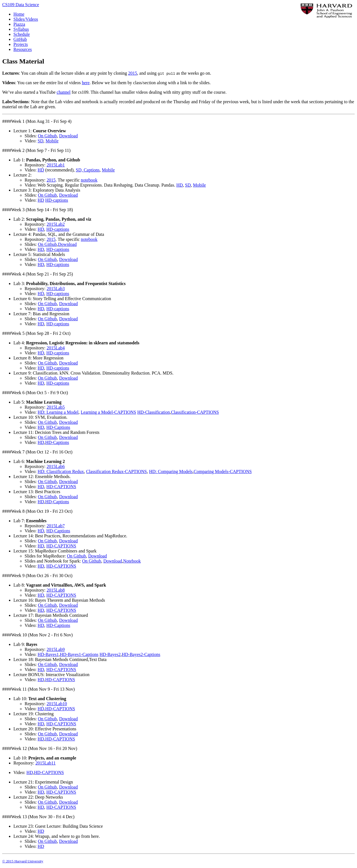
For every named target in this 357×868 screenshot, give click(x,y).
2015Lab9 (56, 649)
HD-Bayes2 (110, 654)
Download (69, 136)
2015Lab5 (56, 407)
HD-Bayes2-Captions (141, 654)
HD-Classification (153, 412)
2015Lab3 (56, 289)
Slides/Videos (26, 19)
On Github (48, 136)
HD (41, 170)
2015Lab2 (56, 224)
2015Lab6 (56, 466)
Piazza (19, 24)
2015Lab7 (56, 526)
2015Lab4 (56, 348)
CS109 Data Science (21, 5)
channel (64, 92)
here (86, 83)
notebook (89, 180)
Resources (23, 49)
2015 (133, 73)
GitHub (20, 39)
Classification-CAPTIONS (195, 412)
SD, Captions (88, 170)
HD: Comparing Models (171, 471)
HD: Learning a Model (58, 412)
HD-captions (57, 200)
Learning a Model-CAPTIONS (108, 412)
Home (19, 14)
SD (41, 141)
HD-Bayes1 (48, 654)
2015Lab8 (56, 590)
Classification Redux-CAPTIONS (116, 471)
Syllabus (21, 29)
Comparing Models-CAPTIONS (223, 471)
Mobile (52, 141)
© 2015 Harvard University (23, 861)
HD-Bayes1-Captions (79, 654)
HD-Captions (58, 427)
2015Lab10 (57, 704)
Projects (21, 44)
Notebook (132, 561)
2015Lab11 (46, 763)
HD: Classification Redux (61, 471)
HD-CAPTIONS (61, 487)
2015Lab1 (56, 165)
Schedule (22, 34)
